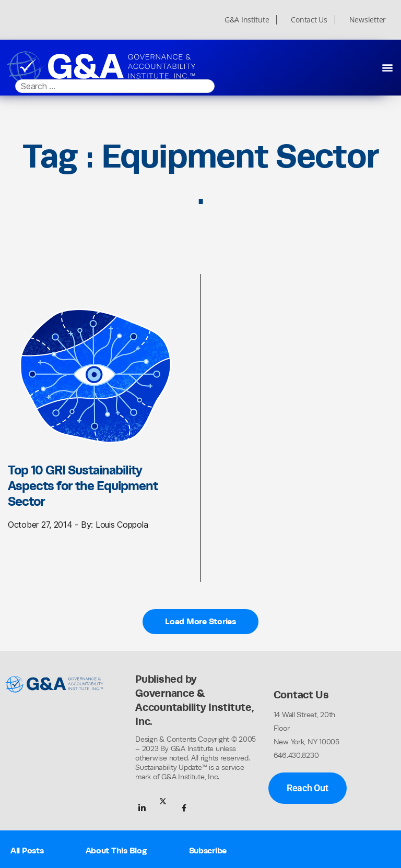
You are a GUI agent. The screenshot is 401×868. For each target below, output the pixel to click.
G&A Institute (247, 20)
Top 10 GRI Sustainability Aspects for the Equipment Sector (83, 485)
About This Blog (116, 851)
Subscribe (208, 851)
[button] (387, 67)
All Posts (27, 851)
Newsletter (368, 20)
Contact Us (309, 20)
